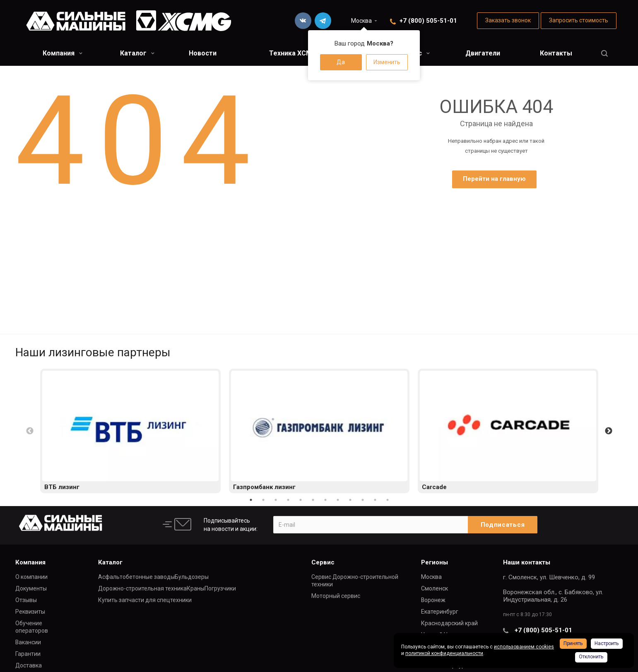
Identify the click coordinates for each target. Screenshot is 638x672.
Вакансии (28, 642)
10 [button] (363, 500)
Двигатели (483, 53)
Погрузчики (220, 588)
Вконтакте (303, 21)
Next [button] (609, 431)
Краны (196, 588)
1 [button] (251, 500)
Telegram (323, 21)
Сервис (323, 562)
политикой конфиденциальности (444, 653)
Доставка (29, 665)
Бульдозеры (192, 577)
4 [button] (288, 500)
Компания (63, 53)
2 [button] (263, 500)
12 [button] (388, 500)
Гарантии (28, 654)
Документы (31, 588)
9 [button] (350, 500)
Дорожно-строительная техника (142, 588)
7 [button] (325, 500)
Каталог (137, 53)
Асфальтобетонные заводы (136, 577)
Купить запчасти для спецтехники (145, 600)
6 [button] (313, 500)
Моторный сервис (336, 596)
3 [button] (276, 500)
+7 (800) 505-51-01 (428, 21)
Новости (203, 53)
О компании (31, 577)
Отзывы (26, 600)
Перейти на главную (494, 179)
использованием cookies (524, 647)
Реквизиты (30, 612)
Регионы (435, 562)
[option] (130, 431)
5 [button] (301, 500)
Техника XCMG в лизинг (307, 53)
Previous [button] (30, 431)
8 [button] (338, 500)
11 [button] (375, 500)
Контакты (556, 53)
